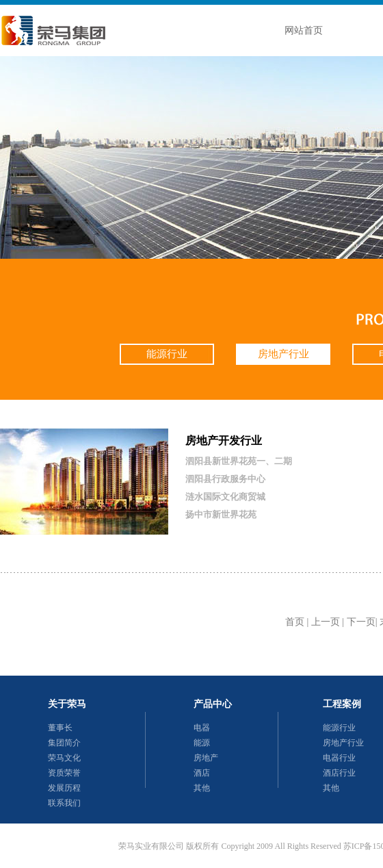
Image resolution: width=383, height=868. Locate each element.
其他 (202, 788)
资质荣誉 (64, 773)
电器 (202, 728)
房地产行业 (283, 354)
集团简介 (64, 743)
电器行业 (339, 758)
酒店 (202, 773)
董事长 (60, 728)
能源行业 (167, 354)
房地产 (206, 758)
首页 (295, 622)
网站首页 (304, 30)
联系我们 (64, 803)
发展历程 (64, 788)
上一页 (326, 622)
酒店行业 (339, 773)
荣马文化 (64, 758)
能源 (202, 743)
